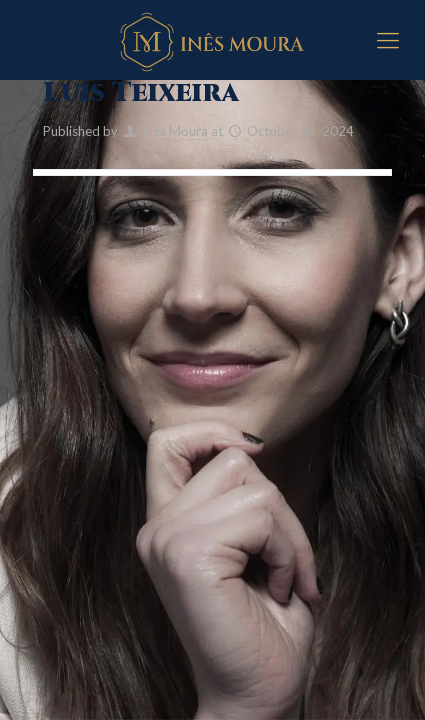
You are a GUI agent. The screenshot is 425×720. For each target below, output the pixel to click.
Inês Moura (175, 131)
